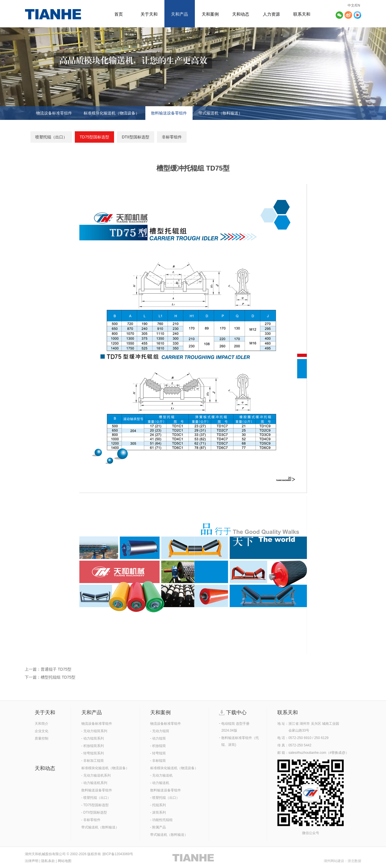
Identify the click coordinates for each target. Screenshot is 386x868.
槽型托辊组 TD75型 (58, 677)
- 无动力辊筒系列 (94, 731)
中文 (351, 5)
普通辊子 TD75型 (56, 669)
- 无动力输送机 (161, 775)
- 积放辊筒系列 (93, 746)
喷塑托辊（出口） (51, 137)
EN (358, 5)
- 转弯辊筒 (158, 753)
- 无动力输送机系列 (96, 775)
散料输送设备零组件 (169, 113)
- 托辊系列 (158, 805)
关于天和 (149, 14)
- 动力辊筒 (158, 738)
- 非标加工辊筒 (93, 761)
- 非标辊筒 (158, 761)
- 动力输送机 (160, 783)
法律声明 (32, 861)
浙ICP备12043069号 (118, 854)
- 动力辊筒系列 (93, 738)
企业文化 (42, 731)
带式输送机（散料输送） (220, 113)
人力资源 (271, 14)
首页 (119, 14)
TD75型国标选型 (94, 137)
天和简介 (42, 724)
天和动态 (241, 14)
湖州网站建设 (334, 861)
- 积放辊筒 (158, 746)
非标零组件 (172, 137)
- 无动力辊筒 (160, 731)
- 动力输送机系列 (94, 783)
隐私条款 (48, 861)
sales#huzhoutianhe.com (307, 753)
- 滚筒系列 (158, 812)
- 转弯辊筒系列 (93, 753)
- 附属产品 (158, 827)
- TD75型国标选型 (95, 805)
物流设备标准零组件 (54, 113)
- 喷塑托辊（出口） (96, 798)
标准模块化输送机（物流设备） (112, 113)
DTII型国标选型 (135, 137)
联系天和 (302, 14)
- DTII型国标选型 (94, 812)
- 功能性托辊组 (161, 820)
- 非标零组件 (91, 820)
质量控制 (42, 738)
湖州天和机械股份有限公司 (45, 854)
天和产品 (179, 14)
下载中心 (236, 713)
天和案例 (210, 14)
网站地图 (65, 861)
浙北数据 (354, 861)
